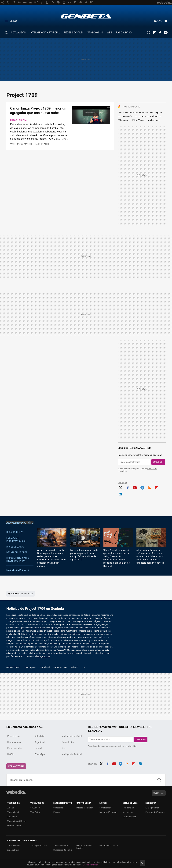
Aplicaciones (154, 120)
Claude (121, 112)
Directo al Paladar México (84, 847)
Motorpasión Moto (108, 812)
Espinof (57, 812)
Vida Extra (35, 812)
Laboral (75, 667)
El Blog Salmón (152, 808)
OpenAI (146, 112)
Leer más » (62, 139)
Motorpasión (105, 808)
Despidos (158, 112)
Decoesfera (128, 812)
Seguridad (40, 742)
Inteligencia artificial (72, 736)
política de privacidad (127, 746)
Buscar (159, 780)
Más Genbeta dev (16, 570)
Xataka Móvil (13, 812)
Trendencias (128, 808)
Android (154, 116)
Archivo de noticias (22, 594)
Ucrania (142, 116)
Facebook (160, 33)
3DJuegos (35, 808)
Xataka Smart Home (17, 821)
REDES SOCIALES (74, 33)
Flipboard (154, 33)
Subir (156, 793)
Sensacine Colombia (63, 850)
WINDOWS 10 (95, 33)
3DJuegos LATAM (39, 845)
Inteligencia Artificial (72, 754)
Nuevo (158, 21)
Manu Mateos (25, 144)
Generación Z (128, 116)
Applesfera (12, 817)
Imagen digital (19, 120)
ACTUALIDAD (18, 33)
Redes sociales (60, 667)
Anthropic (133, 112)
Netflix (11, 754)
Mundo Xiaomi (14, 826)
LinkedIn (120, 494)
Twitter (148, 33)
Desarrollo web (16, 532)
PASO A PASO (124, 33)
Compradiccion (129, 817)
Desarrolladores (17, 552)
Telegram (166, 33)
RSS (149, 487)
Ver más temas (16, 766)
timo (84, 667)
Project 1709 (44, 656)
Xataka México (14, 845)
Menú (13, 21)
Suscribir (158, 462)
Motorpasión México (109, 845)
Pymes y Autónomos (155, 812)
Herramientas (14, 742)
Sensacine (58, 808)
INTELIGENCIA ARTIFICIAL (45, 33)
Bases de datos (15, 547)
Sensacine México (62, 845)
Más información (90, 865)
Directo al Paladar (84, 808)
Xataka (11, 808)
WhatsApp (40, 754)
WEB (109, 33)
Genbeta (86, 16)
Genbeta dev (20, 523)
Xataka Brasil (13, 850)
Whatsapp (123, 120)
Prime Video (138, 120)
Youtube (135, 487)
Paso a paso (30, 667)
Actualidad (45, 667)
